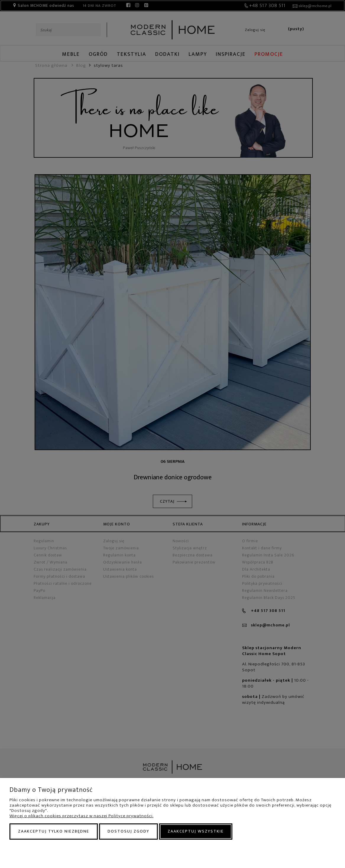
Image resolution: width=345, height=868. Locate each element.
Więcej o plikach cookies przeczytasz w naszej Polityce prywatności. (81, 816)
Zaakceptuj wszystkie (196, 831)
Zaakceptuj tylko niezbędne (54, 831)
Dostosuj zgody (128, 831)
